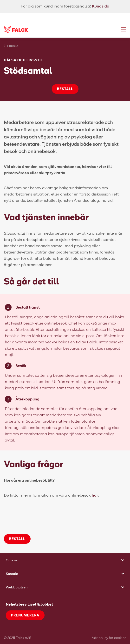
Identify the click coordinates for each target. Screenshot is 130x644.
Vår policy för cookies (109, 638)
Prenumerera (25, 615)
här (95, 495)
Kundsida (101, 6)
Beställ (65, 89)
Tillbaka (13, 46)
